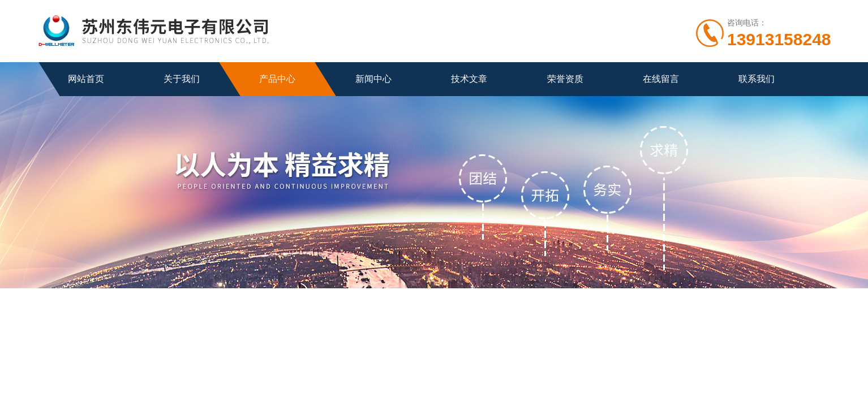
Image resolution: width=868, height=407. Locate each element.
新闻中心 (373, 79)
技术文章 (469, 79)
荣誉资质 (565, 79)
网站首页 (86, 79)
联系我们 (757, 79)
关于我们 (182, 79)
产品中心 (277, 79)
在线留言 (661, 79)
